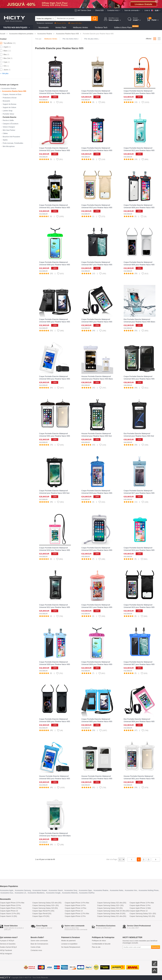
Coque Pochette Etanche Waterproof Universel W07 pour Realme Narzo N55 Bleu (139, 664)
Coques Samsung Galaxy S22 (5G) (110, 908)
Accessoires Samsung (23, 890)
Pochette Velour (8, 114)
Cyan (5, 62)
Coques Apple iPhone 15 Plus (11, 908)
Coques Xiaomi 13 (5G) (8, 916)
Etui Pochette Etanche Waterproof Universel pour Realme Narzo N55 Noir (139, 435)
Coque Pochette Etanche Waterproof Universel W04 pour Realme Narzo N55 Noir (97, 322)
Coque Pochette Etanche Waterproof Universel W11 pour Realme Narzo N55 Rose (97, 607)
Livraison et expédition (69, 944)
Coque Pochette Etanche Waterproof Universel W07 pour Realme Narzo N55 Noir (97, 265)
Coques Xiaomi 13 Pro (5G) (10, 914)
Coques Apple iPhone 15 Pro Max (12, 903)
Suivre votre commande (39, 941)
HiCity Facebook (6, 950)
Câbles (5, 133)
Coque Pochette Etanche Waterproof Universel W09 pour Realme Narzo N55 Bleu (55, 664)
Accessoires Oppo (85, 890)
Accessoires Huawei (40, 890)
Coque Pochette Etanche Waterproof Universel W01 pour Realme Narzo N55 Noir (55, 436)
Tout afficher (8, 43)
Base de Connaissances (39, 944)
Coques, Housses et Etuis (12, 94)
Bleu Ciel (7, 58)
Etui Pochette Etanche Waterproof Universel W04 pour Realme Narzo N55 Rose (139, 721)
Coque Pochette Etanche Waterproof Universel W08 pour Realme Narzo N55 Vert (55, 265)
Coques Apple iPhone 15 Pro (10, 905)
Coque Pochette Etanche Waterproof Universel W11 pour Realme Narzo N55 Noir (55, 208)
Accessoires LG (20, 893)
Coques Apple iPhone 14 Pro (75, 905)
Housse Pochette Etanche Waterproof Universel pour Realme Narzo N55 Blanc (97, 378)
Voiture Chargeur (9, 127)
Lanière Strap (8, 111)
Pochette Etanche (10, 117)
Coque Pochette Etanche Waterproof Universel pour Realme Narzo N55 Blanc (55, 834)
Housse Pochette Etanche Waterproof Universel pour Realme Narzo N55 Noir (97, 435)
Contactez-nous (36, 950)
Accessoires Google (53, 893)
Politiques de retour (99, 941)
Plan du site (96, 947)
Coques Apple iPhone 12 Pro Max (77, 914)
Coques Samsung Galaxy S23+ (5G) (46, 905)
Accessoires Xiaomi (56, 890)
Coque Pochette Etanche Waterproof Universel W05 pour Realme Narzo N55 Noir (55, 322)
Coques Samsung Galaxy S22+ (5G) (110, 905)
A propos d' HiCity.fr (7, 941)
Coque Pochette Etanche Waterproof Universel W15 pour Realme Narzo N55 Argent (97, 550)
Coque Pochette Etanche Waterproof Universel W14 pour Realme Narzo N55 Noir (97, 150)
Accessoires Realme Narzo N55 (67, 34)
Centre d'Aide (36, 947)
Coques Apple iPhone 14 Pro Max (77, 903)
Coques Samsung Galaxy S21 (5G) (142, 916)
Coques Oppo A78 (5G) (41, 916)
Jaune (6, 70)
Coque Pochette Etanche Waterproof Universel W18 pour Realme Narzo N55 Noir (55, 93)
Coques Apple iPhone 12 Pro (75, 916)
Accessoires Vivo (131, 890)
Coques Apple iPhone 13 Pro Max (142, 903)
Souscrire (156, 947)
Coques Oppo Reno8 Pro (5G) (43, 911)
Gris (5, 66)
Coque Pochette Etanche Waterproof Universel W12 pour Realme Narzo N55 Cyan (139, 150)
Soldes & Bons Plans (123, 27)
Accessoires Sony (71, 890)
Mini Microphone (9, 146)
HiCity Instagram (6, 954)
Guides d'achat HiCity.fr (8, 947)
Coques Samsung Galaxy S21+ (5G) (143, 914)
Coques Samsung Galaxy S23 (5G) (45, 908)
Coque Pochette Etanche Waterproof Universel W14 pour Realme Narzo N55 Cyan (139, 550)
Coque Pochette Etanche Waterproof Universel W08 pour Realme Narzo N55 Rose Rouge (97, 664)
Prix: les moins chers (71, 39)
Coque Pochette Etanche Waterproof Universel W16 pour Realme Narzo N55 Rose (55, 550)
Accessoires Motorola (70, 893)
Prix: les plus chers (92, 39)
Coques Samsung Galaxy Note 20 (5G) (111, 914)
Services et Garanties (8, 944)
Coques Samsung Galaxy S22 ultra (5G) (112, 903)
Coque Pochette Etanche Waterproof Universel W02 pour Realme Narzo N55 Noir (139, 379)
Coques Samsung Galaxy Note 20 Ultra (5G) (113, 911)
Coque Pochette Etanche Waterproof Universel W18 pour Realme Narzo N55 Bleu (97, 493)
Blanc (6, 51)
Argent (6, 47)
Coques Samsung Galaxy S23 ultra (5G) (47, 903)
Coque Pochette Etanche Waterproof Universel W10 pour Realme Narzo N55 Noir (139, 607)
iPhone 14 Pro (60, 23)
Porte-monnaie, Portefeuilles (13, 143)
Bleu (5, 55)
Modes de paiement (68, 941)
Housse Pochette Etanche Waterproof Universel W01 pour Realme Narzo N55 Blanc (139, 779)
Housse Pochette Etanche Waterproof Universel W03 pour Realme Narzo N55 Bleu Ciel (55, 779)
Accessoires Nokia (116, 890)
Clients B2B (99, 10)
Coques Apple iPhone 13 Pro (140, 905)
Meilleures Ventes (81, 27)
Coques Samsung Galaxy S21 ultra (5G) (112, 916)
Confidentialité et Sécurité (101, 944)
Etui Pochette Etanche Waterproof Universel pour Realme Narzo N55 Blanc (139, 321)
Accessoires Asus (7, 893)
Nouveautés (44, 27)
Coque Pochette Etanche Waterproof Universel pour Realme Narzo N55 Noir (54, 492)
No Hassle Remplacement (71, 947)
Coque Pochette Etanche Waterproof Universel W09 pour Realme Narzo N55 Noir (139, 208)
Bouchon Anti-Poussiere (11, 137)
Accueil (3, 34)
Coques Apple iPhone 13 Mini (140, 908)
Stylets (5, 140)
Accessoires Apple (7, 890)
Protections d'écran (10, 98)
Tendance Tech (101, 27)
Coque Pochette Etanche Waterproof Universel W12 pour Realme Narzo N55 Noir (55, 607)
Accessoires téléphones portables (21, 34)
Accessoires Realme (45, 34)
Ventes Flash (61, 27)
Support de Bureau (10, 104)
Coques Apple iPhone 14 (74, 911)
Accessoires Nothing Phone (149, 890)
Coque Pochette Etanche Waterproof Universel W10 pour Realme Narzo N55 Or (97, 208)
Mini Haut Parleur (9, 130)
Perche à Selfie (8, 120)
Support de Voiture (9, 107)
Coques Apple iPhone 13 (139, 911)
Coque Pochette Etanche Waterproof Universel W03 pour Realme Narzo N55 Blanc (55, 379)
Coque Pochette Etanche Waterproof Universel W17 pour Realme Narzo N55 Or (97, 93)
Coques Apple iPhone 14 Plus (76, 908)
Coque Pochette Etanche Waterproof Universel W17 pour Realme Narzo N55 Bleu (139, 493)
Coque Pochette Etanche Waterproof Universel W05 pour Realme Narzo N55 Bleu (97, 721)
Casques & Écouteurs (11, 124)
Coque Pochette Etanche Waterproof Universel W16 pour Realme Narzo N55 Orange (139, 93)
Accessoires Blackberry (36, 893)
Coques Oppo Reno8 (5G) (42, 914)
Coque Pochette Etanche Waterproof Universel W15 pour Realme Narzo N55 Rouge (55, 150)
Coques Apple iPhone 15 (9, 911)
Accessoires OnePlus (87, 893)
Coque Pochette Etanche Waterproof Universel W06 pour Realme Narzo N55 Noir (55, 721)
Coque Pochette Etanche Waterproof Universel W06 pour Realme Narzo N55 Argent (139, 265)
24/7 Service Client (84, 10)
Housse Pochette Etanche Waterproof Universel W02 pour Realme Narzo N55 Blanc (97, 779)
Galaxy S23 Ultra (75, 23)
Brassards (6, 101)
